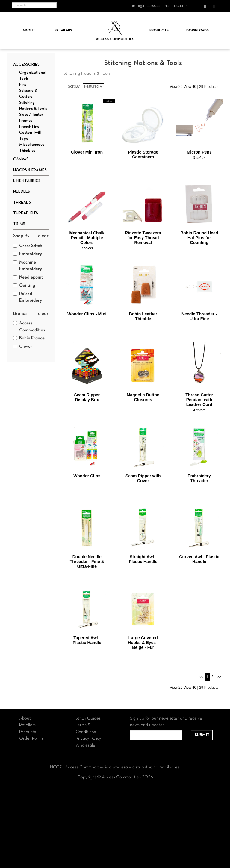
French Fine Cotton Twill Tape (30, 133)
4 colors (199, 410)
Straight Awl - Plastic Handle (143, 559)
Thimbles (27, 151)
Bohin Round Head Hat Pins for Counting (199, 238)
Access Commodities (29, 327)
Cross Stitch (28, 246)
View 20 (176, 87)
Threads (22, 203)
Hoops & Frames (30, 170)
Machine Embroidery (28, 266)
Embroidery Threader (199, 478)
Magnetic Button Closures (143, 397)
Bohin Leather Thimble (143, 316)
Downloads (198, 31)
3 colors (199, 158)
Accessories (26, 65)
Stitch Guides (88, 718)
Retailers (63, 31)
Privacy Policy (88, 738)
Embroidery (28, 254)
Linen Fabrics (27, 181)
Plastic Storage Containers (143, 154)
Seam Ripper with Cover (143, 478)
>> (219, 677)
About (29, 31)
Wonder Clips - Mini (87, 314)
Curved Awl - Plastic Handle (199, 559)
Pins (23, 85)
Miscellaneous (32, 145)
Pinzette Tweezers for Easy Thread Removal (143, 238)
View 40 (190, 87)
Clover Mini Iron (87, 152)
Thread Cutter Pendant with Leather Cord (199, 400)
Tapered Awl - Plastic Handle (87, 640)
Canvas (21, 159)
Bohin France (29, 338)
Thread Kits (26, 213)
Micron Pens (199, 152)
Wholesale (85, 745)
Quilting (24, 285)
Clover (23, 347)
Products (159, 31)
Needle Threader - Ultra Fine (199, 316)
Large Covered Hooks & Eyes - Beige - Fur (143, 643)
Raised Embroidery (28, 297)
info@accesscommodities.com (160, 6)
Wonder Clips (87, 476)
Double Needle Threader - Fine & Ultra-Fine (87, 562)
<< (201, 677)
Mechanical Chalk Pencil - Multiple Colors (87, 238)
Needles (22, 192)
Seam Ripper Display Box (87, 397)
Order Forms (31, 738)
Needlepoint (28, 277)
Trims (19, 224)
